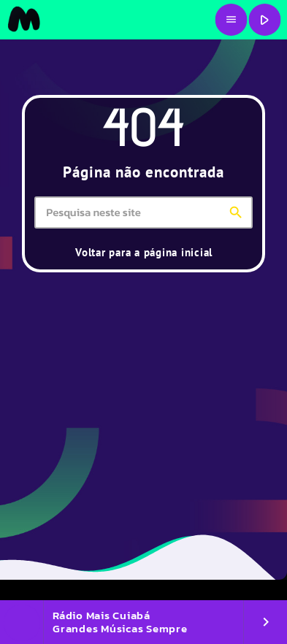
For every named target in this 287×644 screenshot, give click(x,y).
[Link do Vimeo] (23, 20)
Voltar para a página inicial (144, 252)
